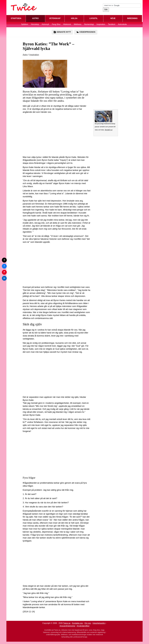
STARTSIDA (16, 18)
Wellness (78, 24)
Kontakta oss (77, 623)
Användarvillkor (83, 626)
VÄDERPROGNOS (86, 32)
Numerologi (89, 24)
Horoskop (35, 24)
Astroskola (122, 24)
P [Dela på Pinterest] (4, 272)
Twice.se (67, 623)
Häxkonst (67, 24)
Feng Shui (56, 24)
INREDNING (132, 18)
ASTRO (35, 18)
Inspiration (101, 24)
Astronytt (45, 24)
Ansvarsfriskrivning (67, 626)
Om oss (88, 623)
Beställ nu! (109, 130)
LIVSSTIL (94, 18)
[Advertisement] (57, 135)
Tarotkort (112, 24)
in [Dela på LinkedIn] (4, 278)
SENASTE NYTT (62, 32)
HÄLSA (74, 18)
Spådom (25, 24)
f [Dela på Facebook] (4, 266)
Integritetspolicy (99, 623)
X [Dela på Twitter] (4, 260)
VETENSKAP (55, 18)
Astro (25, 55)
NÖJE (113, 18)
